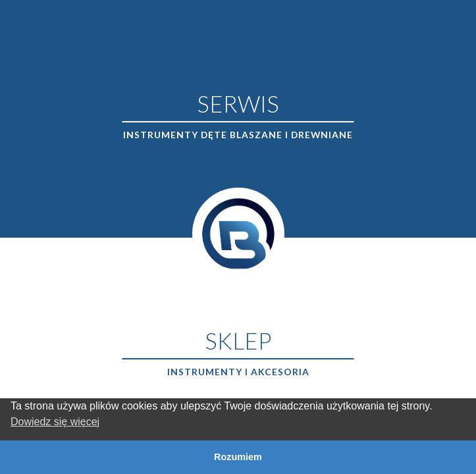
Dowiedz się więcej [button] (55, 422)
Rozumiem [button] (238, 457)
